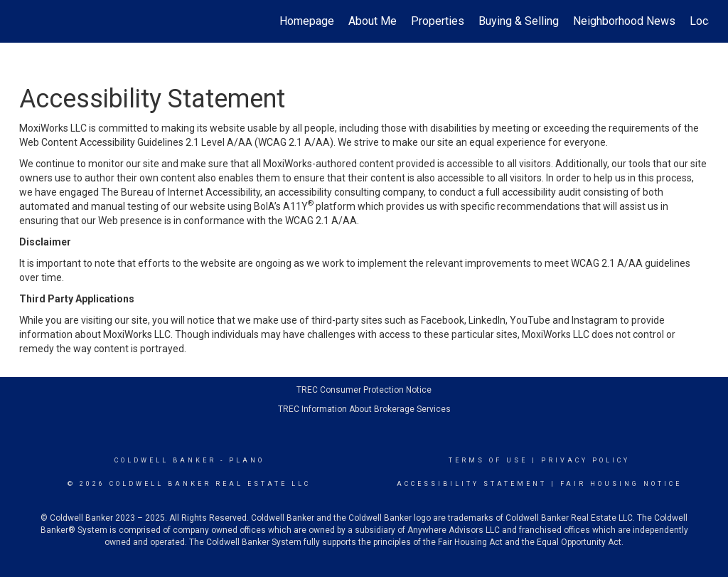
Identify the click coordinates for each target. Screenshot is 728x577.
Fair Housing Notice (621, 484)
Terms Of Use (488, 460)
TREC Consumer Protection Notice (364, 390)
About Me (373, 21)
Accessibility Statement (472, 484)
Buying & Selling (519, 21)
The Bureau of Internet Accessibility (181, 192)
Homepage (307, 21)
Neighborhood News (624, 21)
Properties (438, 21)
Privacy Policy (585, 460)
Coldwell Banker (165, 460)
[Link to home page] (27, 21)
